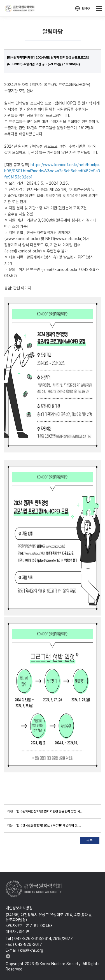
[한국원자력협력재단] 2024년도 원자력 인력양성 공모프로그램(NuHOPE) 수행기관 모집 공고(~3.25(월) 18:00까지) (48, 61)
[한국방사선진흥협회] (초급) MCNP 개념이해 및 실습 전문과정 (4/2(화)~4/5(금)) (49, 825)
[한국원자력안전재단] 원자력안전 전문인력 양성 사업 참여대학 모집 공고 (49, 811)
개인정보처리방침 (19, 908)
